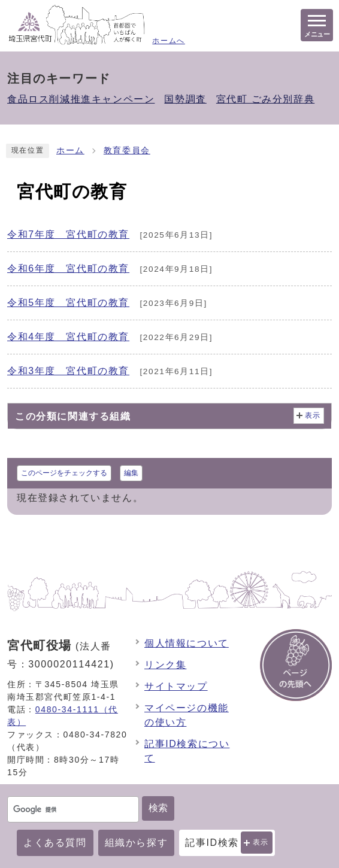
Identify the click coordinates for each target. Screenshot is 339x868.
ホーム (70, 151)
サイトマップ (176, 686)
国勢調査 (185, 99)
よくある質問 (55, 843)
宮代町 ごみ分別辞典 (265, 99)
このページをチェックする (64, 473)
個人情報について (187, 643)
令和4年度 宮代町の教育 (68, 337)
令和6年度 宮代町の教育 (68, 268)
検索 (158, 808)
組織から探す (137, 843)
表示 (261, 842)
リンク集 (165, 665)
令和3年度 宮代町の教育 (68, 371)
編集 (131, 473)
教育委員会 (127, 151)
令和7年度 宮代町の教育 (68, 234)
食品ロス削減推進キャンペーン (81, 99)
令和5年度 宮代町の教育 (68, 303)
